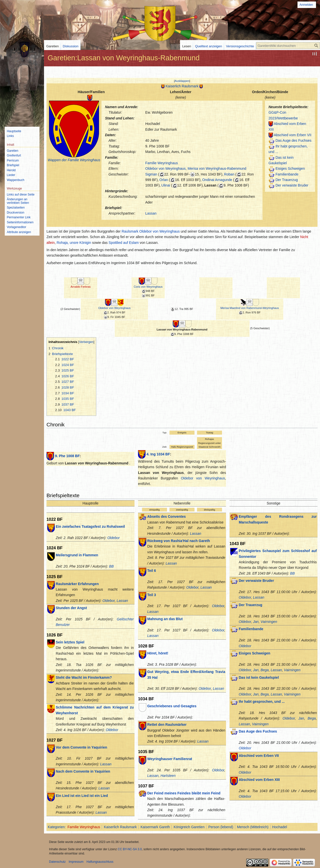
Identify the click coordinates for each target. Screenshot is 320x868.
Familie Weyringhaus (161, 163)
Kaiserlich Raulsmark (182, 86)
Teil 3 (152, 595)
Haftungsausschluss (100, 862)
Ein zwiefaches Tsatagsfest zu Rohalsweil (90, 527)
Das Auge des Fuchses (293, 140)
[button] (182, 81)
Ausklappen (182, 81)
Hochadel (280, 827)
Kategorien (56, 827)
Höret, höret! (158, 653)
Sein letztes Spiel (70, 642)
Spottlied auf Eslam (124, 243)
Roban (229, 174)
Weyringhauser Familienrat (170, 759)
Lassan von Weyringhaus (161, 473)
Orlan (164, 180)
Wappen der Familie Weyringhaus (74, 160)
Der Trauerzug (287, 180)
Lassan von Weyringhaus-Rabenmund (182, 329)
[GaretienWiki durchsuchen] (288, 46)
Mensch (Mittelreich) (253, 827)
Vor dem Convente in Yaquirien (81, 747)
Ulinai (166, 185)
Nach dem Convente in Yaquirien (83, 771)
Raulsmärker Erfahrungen (77, 584)
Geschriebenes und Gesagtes (172, 706)
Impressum (76, 862)
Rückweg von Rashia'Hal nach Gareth (179, 541)
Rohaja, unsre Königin (74, 243)
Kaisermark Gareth (155, 827)
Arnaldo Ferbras (80, 287)
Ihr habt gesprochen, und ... (262, 702)
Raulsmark (130, 231)
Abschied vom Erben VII (292, 135)
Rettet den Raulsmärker (167, 725)
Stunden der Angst (71, 608)
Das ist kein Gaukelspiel (259, 677)
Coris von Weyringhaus (148, 287)
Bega (265, 670)
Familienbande (287, 174)
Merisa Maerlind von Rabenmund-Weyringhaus (250, 308)
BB (111, 566)
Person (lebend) (221, 827)
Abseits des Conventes (166, 516)
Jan (256, 622)
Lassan (210, 185)
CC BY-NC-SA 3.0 (130, 849)
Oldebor (113, 538)
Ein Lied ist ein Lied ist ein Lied (82, 796)
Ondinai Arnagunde (217, 180)
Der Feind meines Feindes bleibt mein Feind (184, 793)
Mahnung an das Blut (165, 619)
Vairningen (269, 622)
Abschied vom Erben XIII (259, 780)
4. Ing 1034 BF (158, 454)
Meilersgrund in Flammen (77, 555)
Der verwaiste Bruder (292, 185)
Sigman (151, 174)
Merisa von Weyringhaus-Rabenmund (217, 168)
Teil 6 (152, 571)
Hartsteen (168, 776)
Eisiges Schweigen (290, 168)
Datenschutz (57, 862)
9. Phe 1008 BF (67, 456)
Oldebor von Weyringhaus (165, 168)
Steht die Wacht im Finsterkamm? (84, 677)
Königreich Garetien (189, 827)
